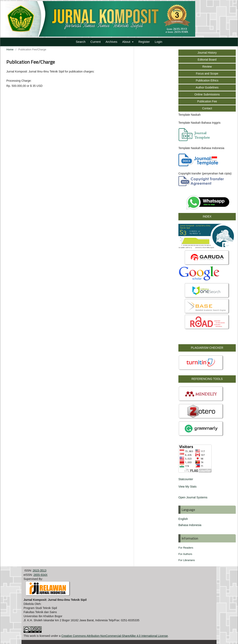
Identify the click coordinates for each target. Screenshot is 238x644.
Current (95, 42)
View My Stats (187, 487)
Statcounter (186, 479)
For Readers (186, 548)
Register (144, 42)
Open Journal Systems (193, 497)
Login (158, 42)
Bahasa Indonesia (190, 525)
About (127, 42)
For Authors (185, 554)
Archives (111, 42)
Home (10, 49)
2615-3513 (39, 570)
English (183, 519)
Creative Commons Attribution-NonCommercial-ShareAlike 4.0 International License (114, 636)
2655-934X (40, 575)
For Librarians (187, 560)
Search (81, 42)
